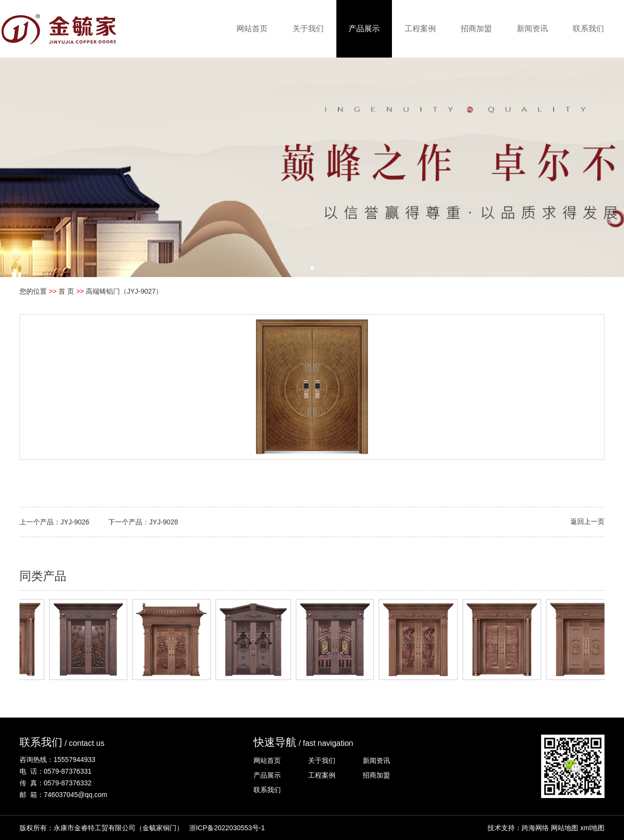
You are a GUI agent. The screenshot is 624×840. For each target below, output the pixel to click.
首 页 (66, 291)
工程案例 (420, 29)
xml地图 (592, 828)
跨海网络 (535, 828)
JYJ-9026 (75, 522)
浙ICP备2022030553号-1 (227, 828)
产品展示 (364, 29)
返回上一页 (587, 521)
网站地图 (565, 828)
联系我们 (588, 29)
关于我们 (308, 29)
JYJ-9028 (164, 522)
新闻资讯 (532, 29)
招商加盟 (476, 29)
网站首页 (252, 29)
